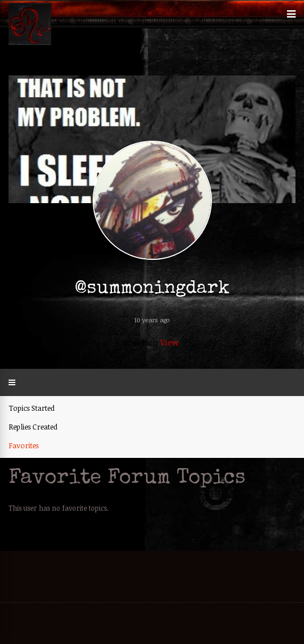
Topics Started (32, 408)
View (170, 342)
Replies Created (33, 427)
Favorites (24, 445)
